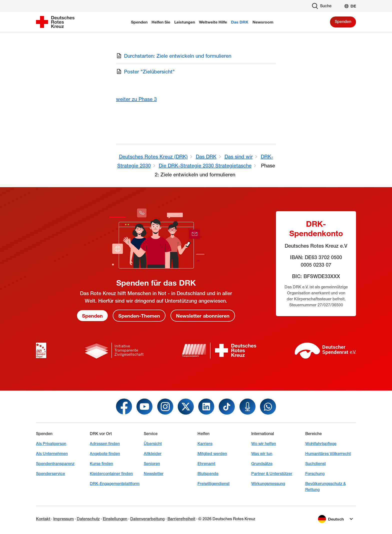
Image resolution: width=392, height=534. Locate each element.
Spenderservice (50, 474)
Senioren (152, 464)
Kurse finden (101, 464)
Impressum (63, 519)
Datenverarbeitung (147, 519)
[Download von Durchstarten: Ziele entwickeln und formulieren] (196, 56)
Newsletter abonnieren (203, 316)
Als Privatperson (51, 444)
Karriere (205, 444)
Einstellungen (115, 519)
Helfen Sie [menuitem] (161, 22)
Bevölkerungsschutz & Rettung (325, 487)
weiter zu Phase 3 (136, 99)
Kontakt (43, 519)
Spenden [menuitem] (139, 22)
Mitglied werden (212, 454)
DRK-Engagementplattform (115, 484)
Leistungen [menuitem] (185, 22)
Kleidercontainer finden (111, 474)
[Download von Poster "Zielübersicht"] (196, 72)
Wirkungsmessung (268, 484)
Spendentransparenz (55, 464)
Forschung (315, 474)
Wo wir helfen (264, 444)
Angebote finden (105, 454)
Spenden (343, 22)
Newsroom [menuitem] (263, 22)
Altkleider (153, 454)
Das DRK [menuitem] (240, 22)
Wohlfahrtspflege (321, 444)
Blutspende (208, 474)
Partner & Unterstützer (272, 474)
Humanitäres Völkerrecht (328, 454)
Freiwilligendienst (213, 484)
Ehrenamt (206, 464)
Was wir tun (262, 454)
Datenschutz (88, 519)
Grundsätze (262, 464)
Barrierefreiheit (181, 519)
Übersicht (153, 444)
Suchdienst (315, 464)
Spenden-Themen (139, 316)
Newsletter (154, 474)
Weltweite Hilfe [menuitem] (213, 22)
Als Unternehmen (52, 454)
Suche (322, 6)
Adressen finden (105, 444)
